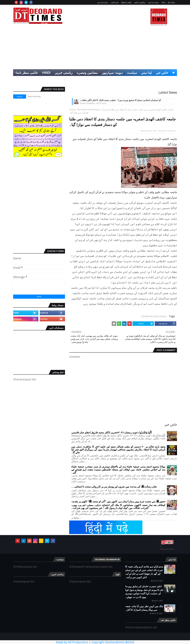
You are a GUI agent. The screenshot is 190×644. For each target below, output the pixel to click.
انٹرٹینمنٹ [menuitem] (158, 79)
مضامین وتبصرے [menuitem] (87, 73)
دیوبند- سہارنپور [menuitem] (112, 73)
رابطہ (163, 2)
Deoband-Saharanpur (89, 110)
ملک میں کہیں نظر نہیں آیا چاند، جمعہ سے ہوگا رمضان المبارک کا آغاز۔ (144, 608)
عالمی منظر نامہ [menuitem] (27, 73)
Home (72, 110)
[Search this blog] (46, 96)
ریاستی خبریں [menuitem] (64, 73)
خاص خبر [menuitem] (162, 73)
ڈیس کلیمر (115, 2)
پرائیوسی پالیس (140, 2)
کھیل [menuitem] (172, 79)
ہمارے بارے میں (153, 2)
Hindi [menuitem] (46, 73)
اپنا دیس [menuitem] (146, 73)
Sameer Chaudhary (168, 131)
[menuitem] (174, 73)
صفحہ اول (171, 2)
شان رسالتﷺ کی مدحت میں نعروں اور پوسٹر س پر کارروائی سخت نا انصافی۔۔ (114, 487)
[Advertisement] (95, 48)
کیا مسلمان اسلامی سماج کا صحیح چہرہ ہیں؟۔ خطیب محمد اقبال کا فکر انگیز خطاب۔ (120, 100)
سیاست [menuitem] (132, 73)
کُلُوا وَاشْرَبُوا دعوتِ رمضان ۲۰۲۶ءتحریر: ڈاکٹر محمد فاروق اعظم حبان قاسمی (112, 433)
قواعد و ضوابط (126, 2)
